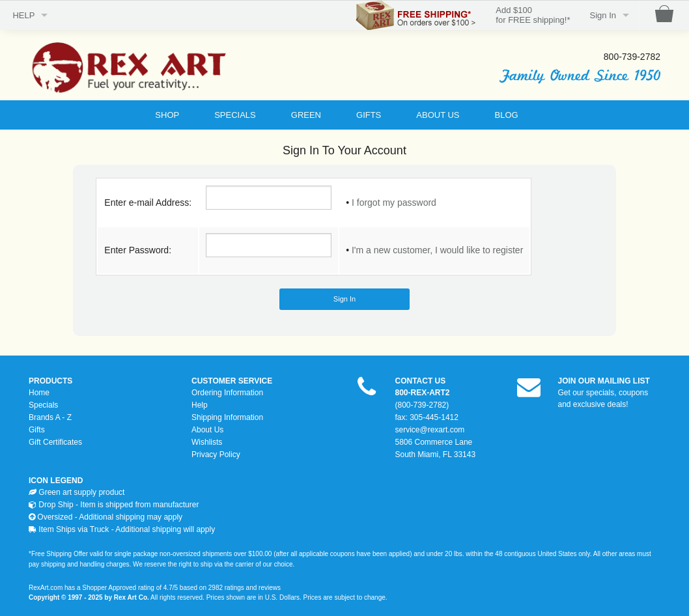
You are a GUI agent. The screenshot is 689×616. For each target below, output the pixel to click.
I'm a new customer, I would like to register (437, 250)
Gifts (37, 430)
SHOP (167, 115)
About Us (207, 430)
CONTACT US (421, 381)
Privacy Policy (216, 455)
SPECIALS (235, 115)
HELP (23, 15)
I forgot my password (394, 203)
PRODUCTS (50, 381)
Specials (43, 405)
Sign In (603, 15)
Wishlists (207, 442)
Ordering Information (227, 393)
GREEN (306, 115)
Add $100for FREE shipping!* (533, 15)
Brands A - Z (50, 417)
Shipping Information (227, 417)
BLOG (507, 115)
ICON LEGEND (56, 481)
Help (200, 405)
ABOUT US (438, 115)
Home (39, 393)
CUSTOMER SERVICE (232, 381)
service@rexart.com (430, 430)
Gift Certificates (55, 442)
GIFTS (369, 115)
